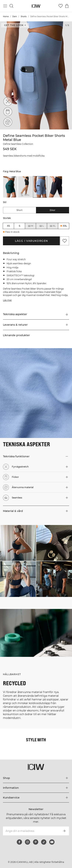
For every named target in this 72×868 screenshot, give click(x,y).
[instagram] (28, 842)
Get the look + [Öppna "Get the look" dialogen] (15, 25)
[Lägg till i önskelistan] (65, 241)
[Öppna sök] (11, 6)
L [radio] (42, 226)
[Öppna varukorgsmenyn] (67, 6)
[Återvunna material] (8, 122)
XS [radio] (8, 226)
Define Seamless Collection (18, 144)
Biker (53, 210)
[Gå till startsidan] (36, 6)
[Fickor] (8, 112)
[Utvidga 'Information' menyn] (36, 788)
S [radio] (19, 226)
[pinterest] (36, 842)
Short (19, 210)
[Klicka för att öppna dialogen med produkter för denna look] (18, 543)
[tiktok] (44, 842)
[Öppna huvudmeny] (5, 6)
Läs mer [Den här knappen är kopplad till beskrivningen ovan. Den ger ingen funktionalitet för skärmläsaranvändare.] (7, 300)
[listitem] (10, 187)
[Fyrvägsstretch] (8, 101)
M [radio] (30, 226)
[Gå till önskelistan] (61, 6)
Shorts (24, 17)
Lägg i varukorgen (31, 241)
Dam (15, 17)
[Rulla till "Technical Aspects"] (36, 314)
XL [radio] (53, 226)
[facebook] (19, 842)
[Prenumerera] (64, 831)
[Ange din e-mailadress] (31, 831)
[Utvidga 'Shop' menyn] (36, 778)
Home (6, 17)
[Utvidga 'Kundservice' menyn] (36, 798)
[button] (36, 325)
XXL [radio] (65, 226)
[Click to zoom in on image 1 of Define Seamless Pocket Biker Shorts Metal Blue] (36, 75)
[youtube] (52, 842)
